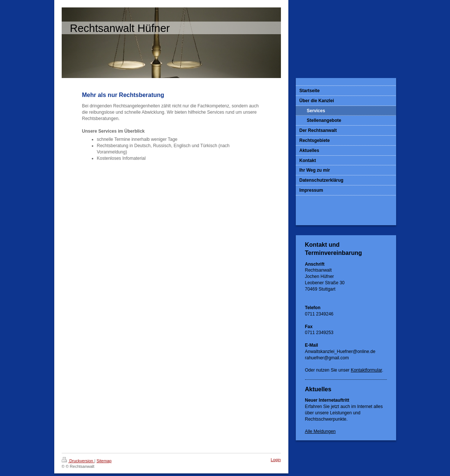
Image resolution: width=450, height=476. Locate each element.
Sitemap (104, 461)
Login (276, 460)
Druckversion (78, 461)
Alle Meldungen (320, 431)
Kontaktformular (366, 370)
